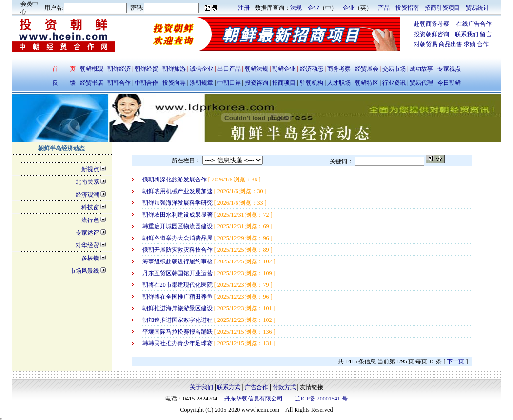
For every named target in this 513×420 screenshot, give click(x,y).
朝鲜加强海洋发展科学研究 (178, 203)
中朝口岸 (228, 83)
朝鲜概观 (92, 69)
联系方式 (229, 387)
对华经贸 (87, 245)
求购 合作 (476, 44)
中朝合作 (146, 83)
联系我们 (467, 34)
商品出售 (451, 44)
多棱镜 (90, 258)
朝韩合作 (119, 83)
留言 (486, 34)
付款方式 (284, 387)
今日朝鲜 (448, 83)
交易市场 (395, 69)
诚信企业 (201, 69)
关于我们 (201, 387)
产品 (384, 8)
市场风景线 (84, 271)
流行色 (90, 220)
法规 (296, 8)
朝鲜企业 (284, 69)
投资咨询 (256, 83)
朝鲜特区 (367, 83)
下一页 (455, 361)
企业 (314, 8)
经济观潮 (87, 195)
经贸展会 (367, 69)
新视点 (90, 169)
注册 (244, 8)
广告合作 (256, 387)
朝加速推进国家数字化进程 (178, 320)
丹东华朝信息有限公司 (254, 399)
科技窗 (90, 207)
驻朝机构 (312, 83)
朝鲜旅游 (174, 69)
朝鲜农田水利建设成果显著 (178, 215)
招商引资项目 (442, 8)
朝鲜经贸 (146, 69)
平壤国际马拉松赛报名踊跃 (178, 332)
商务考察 (339, 69)
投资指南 (407, 8)
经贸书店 (92, 83)
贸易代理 (421, 83)
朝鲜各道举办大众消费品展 (178, 238)
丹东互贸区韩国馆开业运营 (178, 273)
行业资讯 (395, 83)
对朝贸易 (426, 44)
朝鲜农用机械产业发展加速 (178, 191)
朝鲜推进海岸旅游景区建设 (178, 308)
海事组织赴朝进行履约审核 (178, 261)
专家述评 (87, 233)
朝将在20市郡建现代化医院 (178, 285)
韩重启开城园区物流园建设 (178, 226)
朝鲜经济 (120, 69)
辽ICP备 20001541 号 (321, 399)
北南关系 (87, 182)
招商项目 (284, 83)
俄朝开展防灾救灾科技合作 (178, 250)
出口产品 (229, 69)
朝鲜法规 (256, 69)
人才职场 (339, 83)
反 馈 (64, 83)
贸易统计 (477, 8)
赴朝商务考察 (432, 24)
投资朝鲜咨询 (434, 34)
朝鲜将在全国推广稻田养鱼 (178, 297)
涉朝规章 (201, 83)
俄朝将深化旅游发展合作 (175, 180)
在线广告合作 (470, 24)
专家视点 (448, 69)
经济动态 (312, 69)
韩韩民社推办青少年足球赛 (178, 343)
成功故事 (421, 69)
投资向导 (173, 83)
